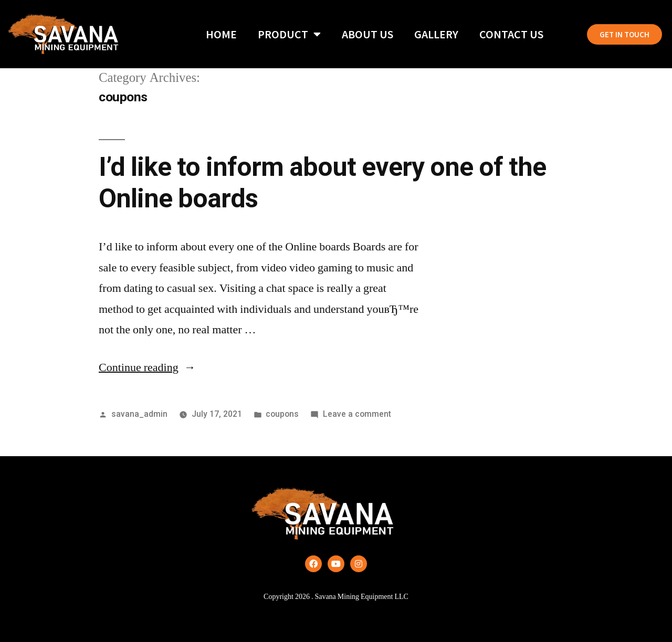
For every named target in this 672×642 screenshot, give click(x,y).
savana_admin (139, 414)
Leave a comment (357, 414)
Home (221, 34)
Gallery (436, 34)
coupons (282, 414)
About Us (367, 34)
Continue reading (147, 367)
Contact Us (511, 34)
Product (289, 34)
